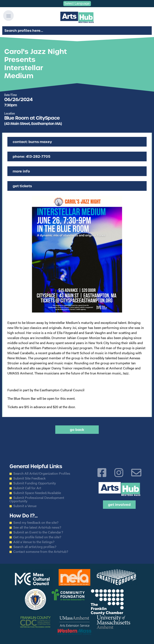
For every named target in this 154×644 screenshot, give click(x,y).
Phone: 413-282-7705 (32, 156)
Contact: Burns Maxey (32, 142)
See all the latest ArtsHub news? (37, 527)
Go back (77, 430)
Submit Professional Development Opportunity (37, 499)
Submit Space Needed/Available (37, 493)
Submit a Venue (25, 506)
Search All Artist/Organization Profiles (42, 473)
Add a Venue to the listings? (34, 542)
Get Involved (119, 505)
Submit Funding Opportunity (35, 483)
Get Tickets (22, 186)
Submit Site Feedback (29, 478)
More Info (21, 171)
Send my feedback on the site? (36, 522)
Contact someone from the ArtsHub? (41, 552)
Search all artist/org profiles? (35, 547)
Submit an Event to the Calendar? (38, 532)
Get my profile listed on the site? (37, 537)
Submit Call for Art (27, 488)
